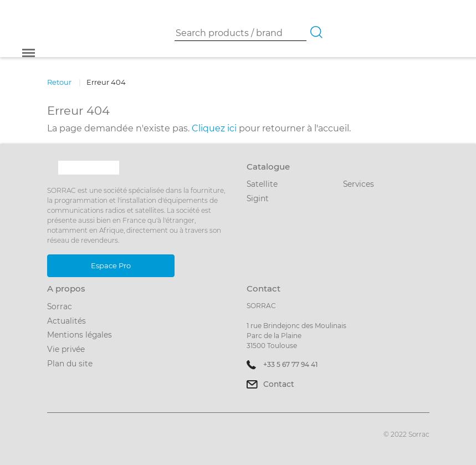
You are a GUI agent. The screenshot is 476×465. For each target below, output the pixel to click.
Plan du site (70, 364)
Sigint (258, 198)
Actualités (66, 321)
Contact (279, 384)
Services (359, 184)
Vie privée (66, 349)
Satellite (262, 184)
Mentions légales (80, 335)
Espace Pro (111, 265)
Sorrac (60, 306)
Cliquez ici (214, 128)
